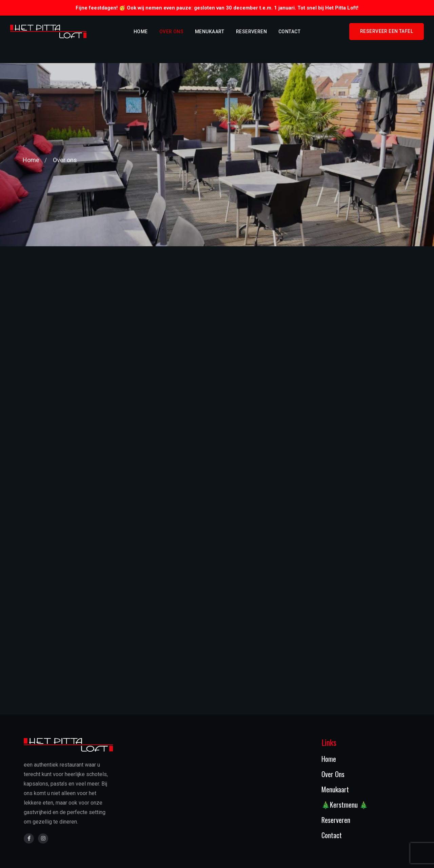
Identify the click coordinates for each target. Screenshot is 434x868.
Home (141, 32)
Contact (289, 32)
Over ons (171, 32)
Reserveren (251, 32)
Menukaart (210, 32)
